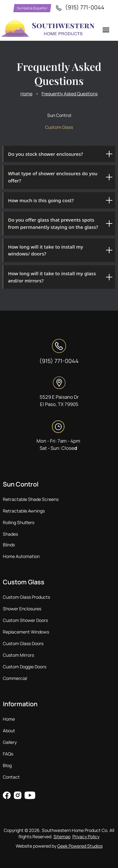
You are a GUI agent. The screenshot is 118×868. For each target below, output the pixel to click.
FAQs (8, 754)
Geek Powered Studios (80, 846)
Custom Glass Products (26, 597)
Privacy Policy (86, 836)
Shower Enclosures (22, 609)
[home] (48, 29)
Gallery (10, 742)
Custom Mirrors (18, 655)
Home (26, 94)
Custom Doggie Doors (25, 667)
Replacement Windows (26, 632)
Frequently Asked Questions (70, 94)
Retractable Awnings (24, 511)
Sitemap (62, 836)
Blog (7, 765)
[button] (106, 30)
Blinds (9, 545)
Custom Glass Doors (23, 643)
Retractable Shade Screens (31, 499)
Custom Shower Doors (25, 620)
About (9, 731)
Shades (10, 534)
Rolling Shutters (19, 522)
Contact (11, 777)
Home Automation (21, 556)
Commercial (15, 678)
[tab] (59, 115)
